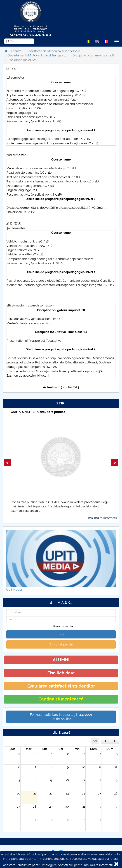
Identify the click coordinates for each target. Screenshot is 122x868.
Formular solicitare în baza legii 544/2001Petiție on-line (61, 717)
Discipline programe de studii (93, 55)
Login (61, 634)
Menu (117, 42)
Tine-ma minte (61, 626)
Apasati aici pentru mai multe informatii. (85, 865)
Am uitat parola (61, 644)
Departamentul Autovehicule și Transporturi (38, 55)
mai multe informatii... (103, 518)
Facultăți (17, 51)
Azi (95, 741)
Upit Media (14, 590)
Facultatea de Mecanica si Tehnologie (54, 51)
